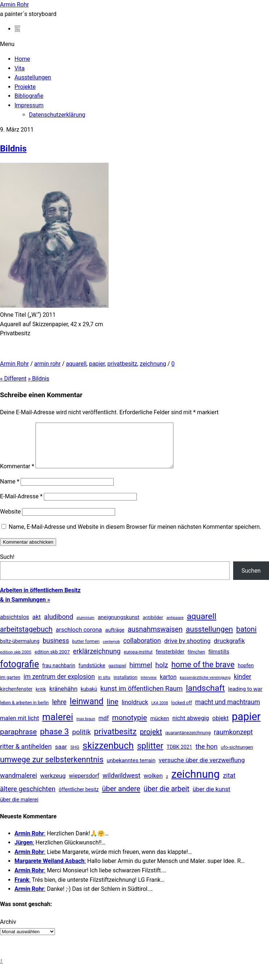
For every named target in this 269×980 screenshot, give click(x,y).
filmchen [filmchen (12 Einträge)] (196, 661)
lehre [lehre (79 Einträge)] (59, 711)
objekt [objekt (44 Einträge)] (220, 727)
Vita (20, 68)
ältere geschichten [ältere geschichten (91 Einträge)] (28, 798)
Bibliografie (29, 96)
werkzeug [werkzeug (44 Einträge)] (53, 784)
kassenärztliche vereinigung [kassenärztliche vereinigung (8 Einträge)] (205, 686)
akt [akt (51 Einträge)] (36, 626)
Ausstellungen (33, 77)
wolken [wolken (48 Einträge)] (153, 784)
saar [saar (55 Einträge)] (61, 755)
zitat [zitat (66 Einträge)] (229, 784)
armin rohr (47, 364)
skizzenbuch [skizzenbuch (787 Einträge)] (108, 754)
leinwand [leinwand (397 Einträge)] (87, 710)
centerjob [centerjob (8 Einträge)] (111, 650)
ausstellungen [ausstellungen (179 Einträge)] (209, 638)
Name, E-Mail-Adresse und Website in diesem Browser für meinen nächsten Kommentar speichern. (135, 535)
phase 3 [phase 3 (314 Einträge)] (55, 740)
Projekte (25, 87)
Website (10, 520)
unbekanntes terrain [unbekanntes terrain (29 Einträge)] (131, 769)
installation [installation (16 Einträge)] (126, 686)
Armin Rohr (14, 364)
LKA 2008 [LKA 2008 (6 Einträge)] (160, 712)
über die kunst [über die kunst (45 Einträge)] (211, 798)
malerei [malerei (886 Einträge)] (58, 726)
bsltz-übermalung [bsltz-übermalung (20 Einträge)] (20, 650)
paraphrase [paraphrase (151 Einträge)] (18, 740)
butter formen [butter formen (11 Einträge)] (86, 650)
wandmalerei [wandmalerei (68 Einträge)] (18, 784)
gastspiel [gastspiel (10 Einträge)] (117, 674)
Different (13, 379)
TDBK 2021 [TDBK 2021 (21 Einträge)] (179, 756)
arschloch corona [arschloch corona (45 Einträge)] (79, 638)
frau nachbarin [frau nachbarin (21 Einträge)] (59, 674)
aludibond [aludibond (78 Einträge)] (59, 625)
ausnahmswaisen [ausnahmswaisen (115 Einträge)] (155, 638)
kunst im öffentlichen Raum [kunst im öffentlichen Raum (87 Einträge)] (141, 697)
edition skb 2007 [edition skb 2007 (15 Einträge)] (52, 661)
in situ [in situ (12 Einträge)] (104, 686)
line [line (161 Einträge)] (113, 710)
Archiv (8, 931)
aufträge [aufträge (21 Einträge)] (115, 639)
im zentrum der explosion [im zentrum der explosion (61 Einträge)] (59, 685)
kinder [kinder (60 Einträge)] (243, 685)
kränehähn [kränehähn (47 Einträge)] (63, 697)
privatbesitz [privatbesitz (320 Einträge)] (115, 740)
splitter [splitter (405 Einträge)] (150, 755)
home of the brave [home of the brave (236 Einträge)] (203, 673)
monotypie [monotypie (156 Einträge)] (129, 726)
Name (10, 490)
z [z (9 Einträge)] (167, 785)
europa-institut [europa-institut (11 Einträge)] (138, 661)
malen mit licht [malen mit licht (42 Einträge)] (20, 727)
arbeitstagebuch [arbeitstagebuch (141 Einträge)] (26, 638)
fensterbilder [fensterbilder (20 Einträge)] (170, 660)
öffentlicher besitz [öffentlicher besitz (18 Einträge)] (79, 798)
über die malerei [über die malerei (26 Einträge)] (19, 808)
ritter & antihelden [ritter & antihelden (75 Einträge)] (26, 755)
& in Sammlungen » (25, 608)
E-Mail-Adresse (21, 505)
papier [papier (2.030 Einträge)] (246, 725)
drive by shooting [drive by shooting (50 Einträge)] (187, 649)
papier (97, 364)
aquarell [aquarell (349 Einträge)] (202, 625)
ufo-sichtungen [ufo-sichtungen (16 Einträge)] (237, 756)
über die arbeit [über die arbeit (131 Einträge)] (166, 798)
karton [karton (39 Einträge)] (168, 686)
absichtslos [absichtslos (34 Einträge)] (14, 626)
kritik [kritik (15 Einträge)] (41, 698)
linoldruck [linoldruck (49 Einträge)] (135, 711)
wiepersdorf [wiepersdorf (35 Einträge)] (84, 784)
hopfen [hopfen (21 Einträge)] (246, 674)
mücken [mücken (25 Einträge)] (160, 727)
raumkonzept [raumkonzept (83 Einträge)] (234, 741)
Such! (7, 566)
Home (22, 59)
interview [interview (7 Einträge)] (148, 686)
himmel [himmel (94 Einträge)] (141, 674)
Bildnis (13, 149)
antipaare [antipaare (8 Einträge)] (175, 626)
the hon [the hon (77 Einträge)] (207, 755)
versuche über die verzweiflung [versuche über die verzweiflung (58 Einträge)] (202, 769)
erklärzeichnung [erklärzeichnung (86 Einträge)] (97, 660)
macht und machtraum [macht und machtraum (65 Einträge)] (228, 711)
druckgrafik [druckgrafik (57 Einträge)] (230, 649)
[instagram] (17, 29)
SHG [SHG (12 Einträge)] (75, 756)
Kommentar (17, 475)
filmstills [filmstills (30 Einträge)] (219, 660)
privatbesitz (122, 364)
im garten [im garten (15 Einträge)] (10, 686)
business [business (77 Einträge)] (56, 649)
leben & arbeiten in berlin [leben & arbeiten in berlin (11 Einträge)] (24, 711)
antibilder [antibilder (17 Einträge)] (153, 626)
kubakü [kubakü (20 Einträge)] (89, 698)
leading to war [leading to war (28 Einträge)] (245, 698)
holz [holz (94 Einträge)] (162, 674)
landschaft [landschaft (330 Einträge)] (205, 697)
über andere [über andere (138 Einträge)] (121, 797)
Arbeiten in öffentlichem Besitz (40, 599)
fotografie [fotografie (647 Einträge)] (20, 673)
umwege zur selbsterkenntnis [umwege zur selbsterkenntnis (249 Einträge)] (52, 768)
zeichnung (153, 364)
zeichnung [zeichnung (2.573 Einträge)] (196, 783)
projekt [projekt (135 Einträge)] (151, 740)
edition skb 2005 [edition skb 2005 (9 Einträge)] (16, 661)
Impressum (29, 105)
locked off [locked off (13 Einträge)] (182, 711)
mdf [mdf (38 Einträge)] (104, 727)
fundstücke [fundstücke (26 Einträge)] (92, 674)
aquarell (76, 364)
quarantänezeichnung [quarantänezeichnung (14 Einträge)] (188, 741)
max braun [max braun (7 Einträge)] (86, 728)
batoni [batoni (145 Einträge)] (246, 638)
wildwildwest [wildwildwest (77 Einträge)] (121, 784)
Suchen (251, 579)
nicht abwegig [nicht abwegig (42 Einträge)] (191, 727)
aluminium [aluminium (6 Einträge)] (85, 626)
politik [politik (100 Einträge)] (81, 741)
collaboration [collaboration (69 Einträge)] (142, 649)
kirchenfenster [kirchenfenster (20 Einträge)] (16, 698)
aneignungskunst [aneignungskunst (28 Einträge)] (119, 626)
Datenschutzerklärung (57, 115)
